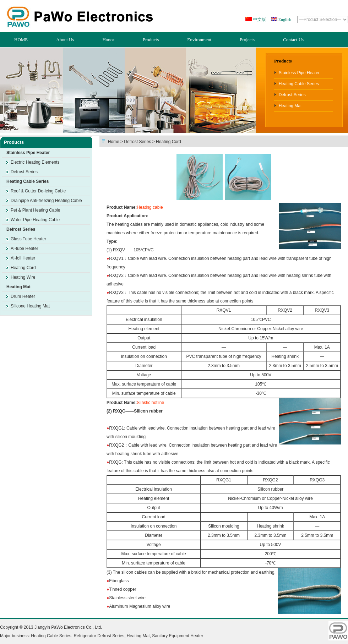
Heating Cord (23, 268)
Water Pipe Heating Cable (35, 220)
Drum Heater (23, 296)
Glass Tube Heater (28, 239)
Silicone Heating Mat (30, 306)
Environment (199, 40)
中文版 (259, 20)
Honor (108, 40)
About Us (65, 40)
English (284, 20)
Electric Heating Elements (35, 162)
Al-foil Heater (23, 258)
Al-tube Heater (24, 249)
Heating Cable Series (299, 84)
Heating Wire (23, 277)
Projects (247, 40)
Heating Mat (290, 106)
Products (151, 40)
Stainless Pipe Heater (299, 73)
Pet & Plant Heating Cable (35, 210)
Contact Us (293, 40)
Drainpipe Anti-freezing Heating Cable (46, 201)
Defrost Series (292, 95)
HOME (21, 40)
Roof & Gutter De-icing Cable (38, 191)
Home (114, 142)
